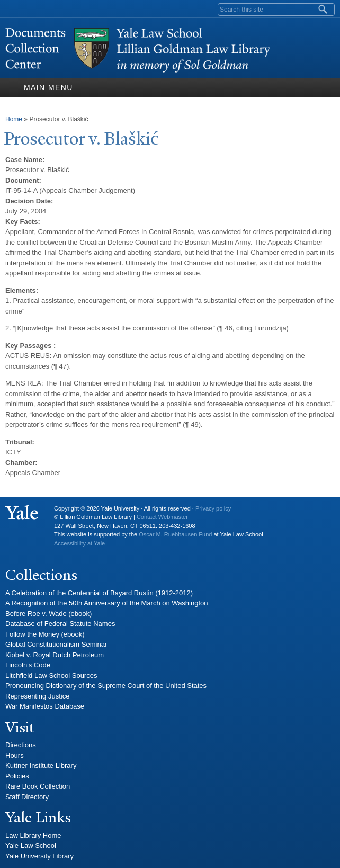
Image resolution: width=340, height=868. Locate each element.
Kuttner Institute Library (41, 766)
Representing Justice (37, 696)
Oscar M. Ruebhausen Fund (175, 534)
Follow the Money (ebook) (45, 634)
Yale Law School (31, 845)
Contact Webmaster (162, 517)
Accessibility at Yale (79, 543)
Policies (17, 776)
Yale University (22, 513)
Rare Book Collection (38, 786)
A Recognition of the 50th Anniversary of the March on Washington (107, 603)
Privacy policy (213, 508)
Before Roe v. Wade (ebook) (48, 614)
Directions (21, 745)
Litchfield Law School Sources (51, 675)
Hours (15, 755)
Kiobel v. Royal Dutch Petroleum (55, 655)
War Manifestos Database (45, 706)
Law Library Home (33, 835)
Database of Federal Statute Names (60, 624)
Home (14, 119)
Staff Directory (27, 797)
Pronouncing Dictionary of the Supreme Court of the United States (106, 686)
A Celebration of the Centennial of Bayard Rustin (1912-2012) (99, 593)
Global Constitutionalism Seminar (56, 644)
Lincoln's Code (28, 665)
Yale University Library (39, 856)
